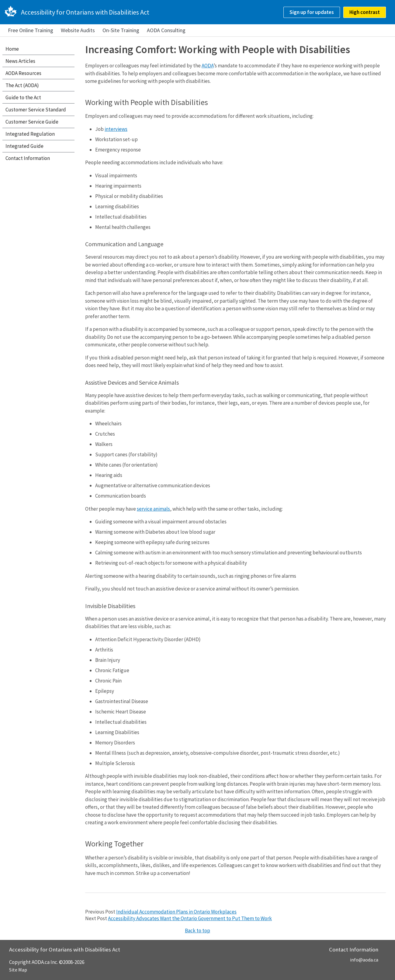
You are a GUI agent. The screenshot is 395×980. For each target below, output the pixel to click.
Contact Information (28, 158)
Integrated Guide (24, 146)
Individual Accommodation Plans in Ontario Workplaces (176, 912)
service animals (153, 509)
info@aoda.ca (364, 960)
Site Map (18, 970)
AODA (208, 66)
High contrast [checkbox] (365, 12)
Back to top (198, 931)
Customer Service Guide (32, 122)
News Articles (20, 61)
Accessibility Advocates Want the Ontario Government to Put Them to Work (190, 918)
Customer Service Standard (36, 110)
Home (12, 49)
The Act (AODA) (22, 85)
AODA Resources (23, 73)
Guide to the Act (23, 97)
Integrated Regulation (30, 134)
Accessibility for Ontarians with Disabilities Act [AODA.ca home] (85, 12)
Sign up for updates (312, 12)
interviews (116, 129)
